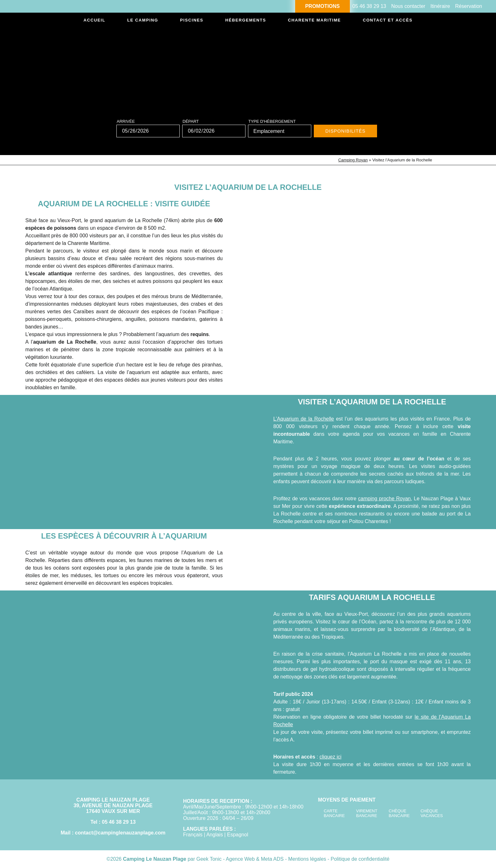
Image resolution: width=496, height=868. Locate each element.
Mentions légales (308, 859)
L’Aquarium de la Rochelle (304, 419)
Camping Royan (353, 160)
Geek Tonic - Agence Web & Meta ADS (240, 859)
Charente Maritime (307, 21)
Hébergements (237, 21)
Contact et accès (382, 21)
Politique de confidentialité (360, 859)
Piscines (186, 21)
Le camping (141, 21)
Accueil (97, 21)
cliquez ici (330, 757)
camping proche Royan (384, 499)
